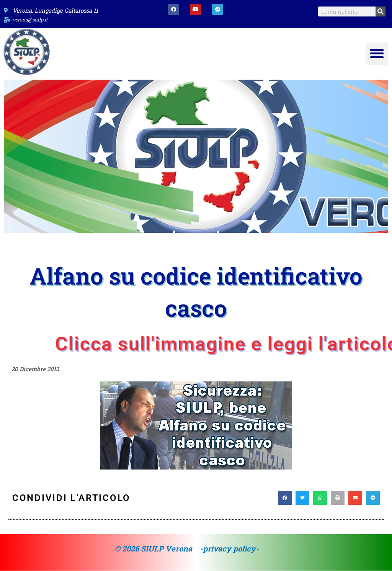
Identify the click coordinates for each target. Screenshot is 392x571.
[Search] (381, 11)
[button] (377, 54)
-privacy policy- (229, 549)
